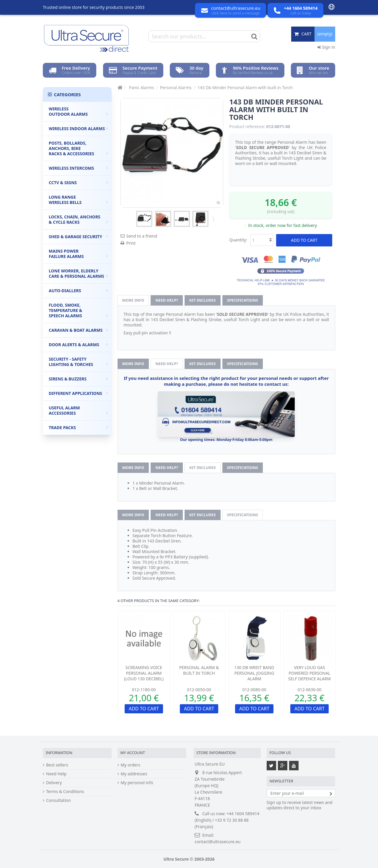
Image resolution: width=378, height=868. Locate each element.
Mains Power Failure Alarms (78, 254)
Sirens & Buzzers (78, 379)
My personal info (137, 783)
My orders (131, 765)
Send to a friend (142, 236)
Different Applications (78, 393)
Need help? (167, 300)
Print (131, 243)
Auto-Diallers (78, 291)
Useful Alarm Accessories (78, 410)
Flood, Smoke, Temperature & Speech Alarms (78, 310)
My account (133, 753)
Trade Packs (78, 428)
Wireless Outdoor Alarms (78, 111)
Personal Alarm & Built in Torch (199, 670)
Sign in (326, 47)
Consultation (58, 800)
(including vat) (281, 211)
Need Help (56, 774)
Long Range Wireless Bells (78, 200)
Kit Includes (202, 300)
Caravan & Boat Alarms (78, 330)
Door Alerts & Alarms (78, 345)
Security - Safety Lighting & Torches (78, 362)
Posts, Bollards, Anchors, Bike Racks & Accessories (78, 148)
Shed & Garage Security (78, 237)
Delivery (54, 783)
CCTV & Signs (78, 183)
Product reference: (247, 127)
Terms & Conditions (65, 792)
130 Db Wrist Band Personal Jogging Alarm (254, 673)
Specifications (243, 300)
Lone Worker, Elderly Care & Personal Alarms (78, 273)
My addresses (134, 774)
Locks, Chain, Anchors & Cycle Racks (78, 219)
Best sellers (57, 765)
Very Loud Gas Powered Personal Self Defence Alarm (309, 673)
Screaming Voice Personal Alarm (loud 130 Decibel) (144, 673)
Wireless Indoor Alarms (78, 129)
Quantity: (238, 240)
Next (213, 219)
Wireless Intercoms (78, 168)
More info (133, 300)
